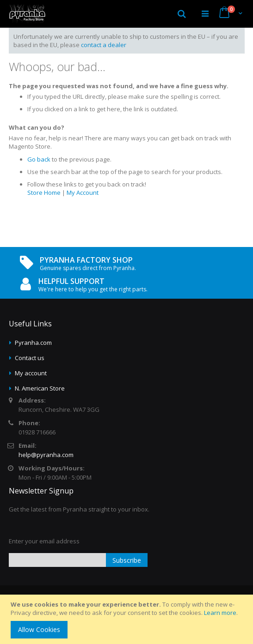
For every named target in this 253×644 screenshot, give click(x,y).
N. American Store (40, 388)
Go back (39, 159)
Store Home (44, 193)
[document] (128, 619)
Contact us (30, 358)
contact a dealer (104, 45)
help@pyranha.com (46, 455)
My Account (83, 193)
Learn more (220, 613)
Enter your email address (44, 541)
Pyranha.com (33, 343)
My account (31, 373)
